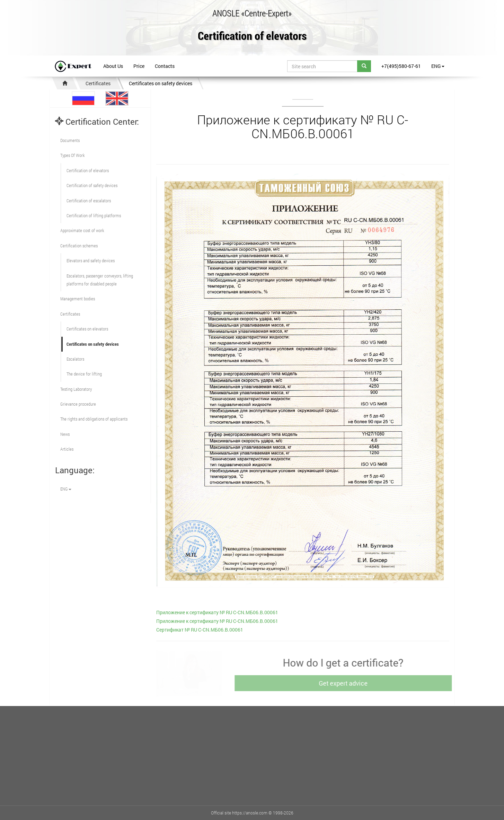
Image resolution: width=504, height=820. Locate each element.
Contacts (165, 66)
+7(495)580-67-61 (401, 66)
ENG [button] (438, 66)
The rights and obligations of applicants (94, 419)
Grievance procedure (78, 404)
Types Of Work (72, 155)
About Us (113, 66)
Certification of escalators (89, 201)
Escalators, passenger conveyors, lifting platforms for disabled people (100, 280)
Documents (70, 140)
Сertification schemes (79, 246)
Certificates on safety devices (161, 83)
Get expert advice (345, 683)
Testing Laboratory (76, 389)
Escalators (75, 359)
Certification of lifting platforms (94, 215)
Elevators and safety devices (91, 261)
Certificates (98, 83)
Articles (67, 449)
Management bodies (78, 299)
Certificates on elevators (87, 329)
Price (139, 66)
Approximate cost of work (82, 230)
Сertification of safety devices (92, 185)
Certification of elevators (252, 36)
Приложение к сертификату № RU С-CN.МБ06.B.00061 (217, 612)
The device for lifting (84, 374)
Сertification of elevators (88, 170)
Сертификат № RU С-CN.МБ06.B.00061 (200, 630)
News (65, 434)
